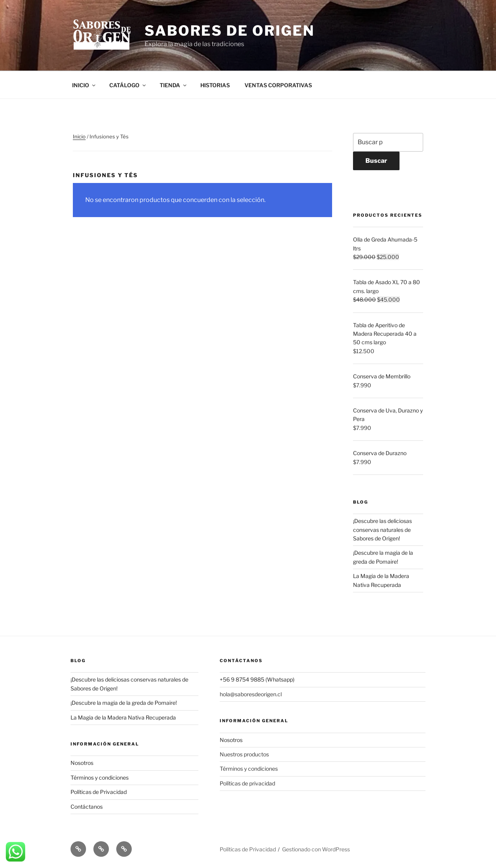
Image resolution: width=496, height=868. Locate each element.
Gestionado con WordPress (316, 849)
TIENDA (174, 85)
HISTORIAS (215, 85)
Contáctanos (87, 807)
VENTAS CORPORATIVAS (278, 85)
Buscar (376, 161)
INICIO (84, 85)
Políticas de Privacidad (99, 792)
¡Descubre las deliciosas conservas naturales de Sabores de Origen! (382, 530)
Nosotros (82, 763)
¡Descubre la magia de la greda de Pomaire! (124, 703)
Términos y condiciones (100, 777)
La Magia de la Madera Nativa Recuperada (123, 717)
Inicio (79, 136)
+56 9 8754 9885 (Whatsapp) (257, 679)
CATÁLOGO (128, 85)
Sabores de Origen (230, 31)
